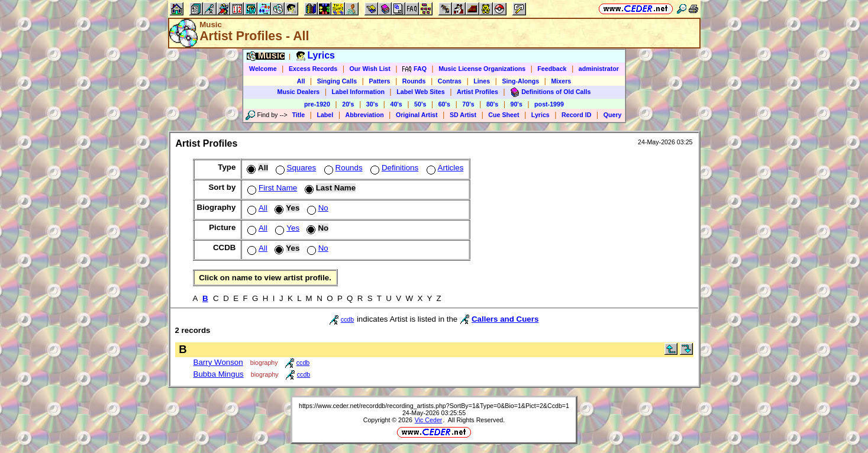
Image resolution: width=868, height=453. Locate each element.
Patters (379, 81)
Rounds (414, 81)
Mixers (561, 81)
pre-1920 (317, 104)
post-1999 (549, 104)
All (301, 81)
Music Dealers (299, 92)
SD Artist (463, 115)
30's (372, 104)
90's (517, 104)
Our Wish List (370, 69)
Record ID (576, 115)
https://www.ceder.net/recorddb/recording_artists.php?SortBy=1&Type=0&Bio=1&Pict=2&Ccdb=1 (434, 406)
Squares (295, 168)
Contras (450, 81)
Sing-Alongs (520, 81)
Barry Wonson (218, 362)
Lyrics (541, 115)
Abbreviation (365, 115)
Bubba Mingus (219, 374)
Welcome (263, 69)
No (317, 208)
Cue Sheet (504, 115)
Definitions (393, 168)
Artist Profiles (477, 92)
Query (613, 115)
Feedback (552, 69)
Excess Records (313, 69)
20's (348, 104)
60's (444, 104)
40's (396, 104)
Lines (482, 81)
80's (492, 104)
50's (420, 104)
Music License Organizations (482, 69)
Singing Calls (337, 81)
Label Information (358, 92)
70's (468, 104)
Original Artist (417, 115)
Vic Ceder (429, 420)
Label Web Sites (421, 92)
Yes (286, 228)
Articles (444, 168)
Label (325, 115)
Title (298, 115)
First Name (271, 188)
